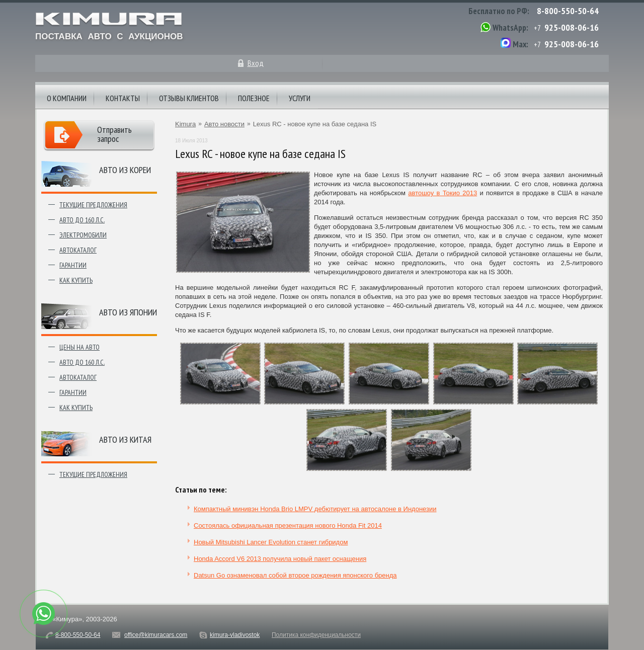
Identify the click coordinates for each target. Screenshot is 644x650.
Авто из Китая (125, 439)
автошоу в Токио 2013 (442, 193)
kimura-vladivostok (235, 635)
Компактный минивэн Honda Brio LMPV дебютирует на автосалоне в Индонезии (315, 509)
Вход (256, 63)
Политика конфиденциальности (316, 635)
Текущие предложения (93, 205)
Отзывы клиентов (189, 98)
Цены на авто (79, 347)
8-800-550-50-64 (568, 11)
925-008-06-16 (572, 27)
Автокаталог (78, 250)
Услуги (300, 98)
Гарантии (73, 265)
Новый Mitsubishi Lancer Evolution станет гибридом (271, 542)
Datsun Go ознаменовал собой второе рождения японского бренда (295, 575)
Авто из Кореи (125, 170)
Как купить (76, 280)
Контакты (123, 98)
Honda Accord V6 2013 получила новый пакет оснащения (280, 559)
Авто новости (224, 124)
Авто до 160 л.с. (82, 220)
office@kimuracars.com (156, 635)
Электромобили (83, 235)
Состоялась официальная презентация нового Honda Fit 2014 (288, 525)
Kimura (185, 124)
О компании (67, 98)
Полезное (254, 98)
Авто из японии (128, 312)
